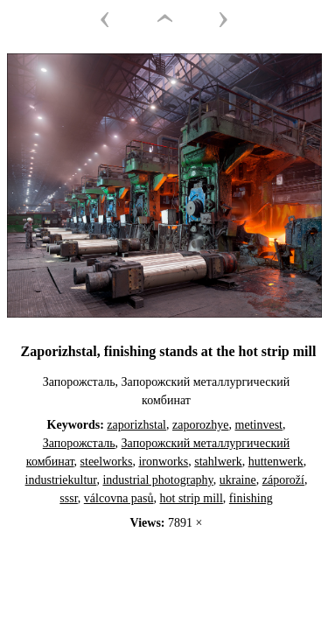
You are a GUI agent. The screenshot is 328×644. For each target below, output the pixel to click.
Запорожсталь (79, 443)
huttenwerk (276, 462)
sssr (68, 498)
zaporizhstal (136, 425)
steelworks (107, 462)
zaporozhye (201, 425)
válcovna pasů (119, 498)
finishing (251, 498)
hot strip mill (192, 498)
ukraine (238, 480)
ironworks (163, 462)
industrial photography (157, 480)
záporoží (283, 480)
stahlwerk (218, 462)
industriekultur (61, 480)
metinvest (259, 425)
